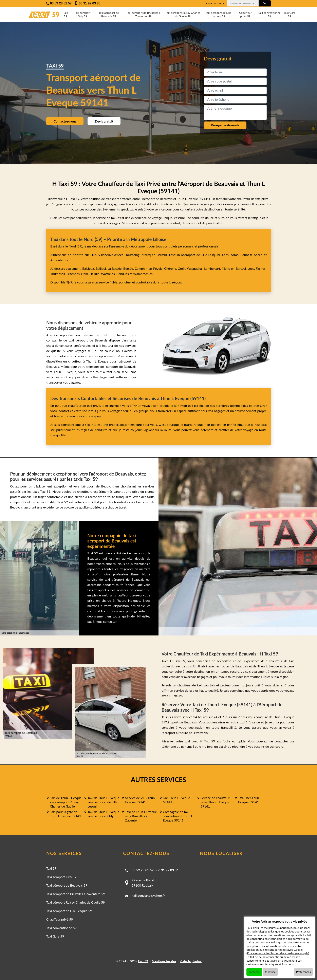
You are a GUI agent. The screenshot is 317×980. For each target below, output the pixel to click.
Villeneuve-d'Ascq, (112, 255)
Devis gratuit (104, 121)
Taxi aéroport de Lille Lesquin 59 (218, 14)
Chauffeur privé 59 (245, 14)
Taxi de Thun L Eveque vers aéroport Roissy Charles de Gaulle (66, 802)
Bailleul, (102, 268)
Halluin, (95, 274)
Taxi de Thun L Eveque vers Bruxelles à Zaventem (141, 816)
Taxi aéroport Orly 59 (82, 14)
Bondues (122, 274)
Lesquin (174, 255)
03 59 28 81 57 (143, 870)
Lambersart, (213, 268)
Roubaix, (247, 255)
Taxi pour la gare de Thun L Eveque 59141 (66, 814)
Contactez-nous (65, 121)
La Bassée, (115, 268)
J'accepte (254, 972)
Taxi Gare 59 (290, 14)
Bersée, (129, 268)
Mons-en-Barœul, (235, 268)
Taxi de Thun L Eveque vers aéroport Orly (103, 814)
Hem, (85, 274)
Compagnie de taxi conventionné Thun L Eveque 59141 (178, 816)
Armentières (59, 260)
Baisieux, (89, 268)
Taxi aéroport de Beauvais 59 (109, 14)
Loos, (252, 268)
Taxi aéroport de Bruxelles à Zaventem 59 (143, 14)
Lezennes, (74, 274)
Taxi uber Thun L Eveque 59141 (250, 800)
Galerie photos (191, 961)
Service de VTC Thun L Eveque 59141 (141, 800)
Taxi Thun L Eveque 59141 (177, 800)
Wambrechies (142, 274)
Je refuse (270, 972)
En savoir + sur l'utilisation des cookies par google (278, 953)
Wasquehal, (195, 268)
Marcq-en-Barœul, (155, 255)
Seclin (258, 255)
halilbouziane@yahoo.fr (148, 895)
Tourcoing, (134, 255)
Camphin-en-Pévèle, (149, 268)
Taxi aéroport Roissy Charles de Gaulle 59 (183, 14)
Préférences (304, 972)
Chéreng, (171, 268)
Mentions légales (164, 961)
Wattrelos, (109, 274)
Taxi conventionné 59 (269, 14)
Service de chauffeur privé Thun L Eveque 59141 (215, 802)
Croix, (182, 268)
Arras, (236, 255)
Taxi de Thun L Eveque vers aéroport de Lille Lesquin (103, 802)
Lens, (226, 255)
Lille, (94, 255)
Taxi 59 (66, 14)
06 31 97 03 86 (167, 870)
